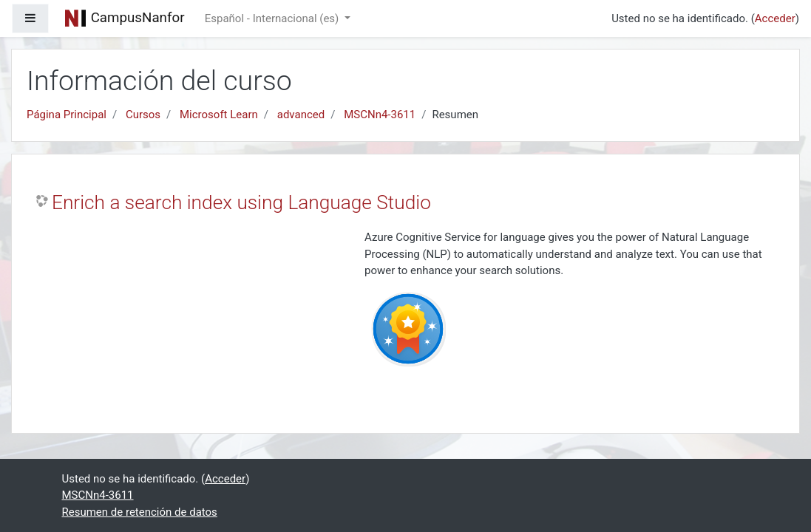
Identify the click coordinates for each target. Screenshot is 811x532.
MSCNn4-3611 (380, 115)
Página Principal (67, 115)
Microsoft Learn (219, 115)
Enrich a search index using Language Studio (241, 202)
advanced (301, 115)
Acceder (775, 18)
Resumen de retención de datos (140, 512)
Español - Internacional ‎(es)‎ (273, 18)
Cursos (143, 115)
